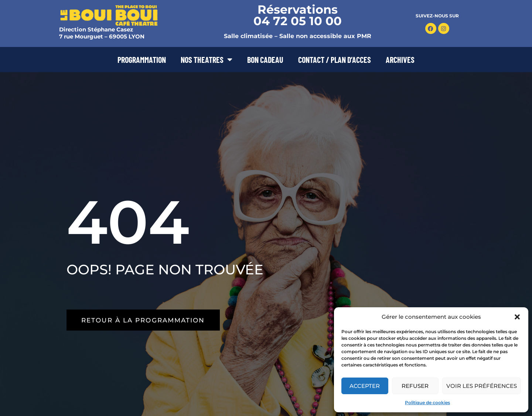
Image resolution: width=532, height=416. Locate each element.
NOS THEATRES (207, 60)
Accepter (365, 386)
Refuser (415, 386)
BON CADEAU (265, 60)
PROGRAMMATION (142, 60)
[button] (517, 317)
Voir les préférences (482, 386)
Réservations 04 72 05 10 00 (298, 15)
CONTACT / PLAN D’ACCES (335, 60)
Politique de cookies (427, 403)
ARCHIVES (400, 60)
